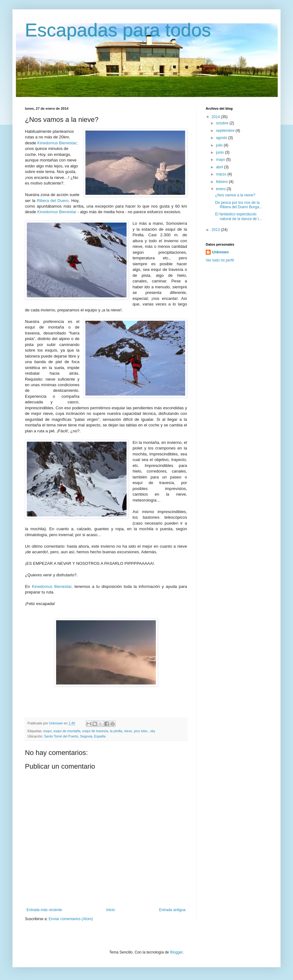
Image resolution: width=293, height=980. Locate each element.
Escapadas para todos (118, 30)
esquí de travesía (95, 731)
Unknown (220, 252)
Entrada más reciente (44, 910)
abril (220, 167)
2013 (216, 230)
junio (221, 152)
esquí (47, 731)
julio (220, 145)
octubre (223, 123)
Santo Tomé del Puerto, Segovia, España (75, 736)
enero (221, 189)
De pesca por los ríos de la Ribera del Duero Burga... (239, 205)
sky (153, 731)
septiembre (226, 131)
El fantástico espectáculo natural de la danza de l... (238, 216)
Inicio (111, 910)
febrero (222, 182)
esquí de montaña (67, 731)
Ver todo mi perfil (220, 260)
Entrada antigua (172, 910)
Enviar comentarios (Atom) (71, 919)
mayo (221, 160)
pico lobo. (141, 731)
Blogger (176, 952)
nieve (128, 731)
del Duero (59, 201)
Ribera (43, 201)
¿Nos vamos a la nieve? (235, 195)
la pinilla (116, 731)
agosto (222, 138)
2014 (216, 117)
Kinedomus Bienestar (57, 143)
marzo (222, 174)
